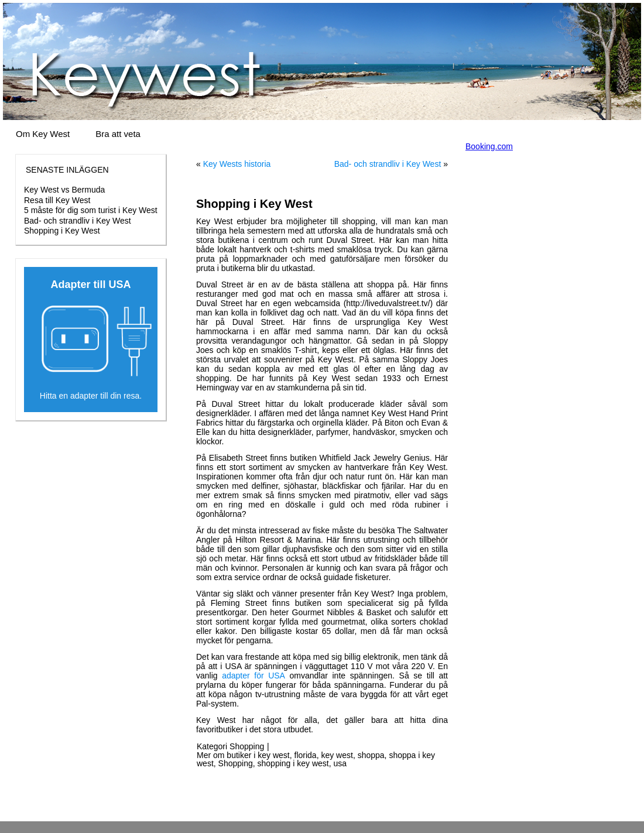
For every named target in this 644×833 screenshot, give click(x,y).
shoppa (371, 755)
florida (306, 755)
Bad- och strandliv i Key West (78, 221)
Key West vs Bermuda (64, 190)
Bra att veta (118, 134)
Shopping (247, 746)
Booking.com (489, 146)
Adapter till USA (90, 284)
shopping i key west (293, 763)
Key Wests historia (237, 164)
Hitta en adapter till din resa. (91, 396)
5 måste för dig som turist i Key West (91, 210)
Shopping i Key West (62, 231)
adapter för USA (254, 676)
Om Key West (43, 134)
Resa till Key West (57, 200)
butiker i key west (258, 755)
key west (337, 755)
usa (340, 763)
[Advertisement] (91, 506)
